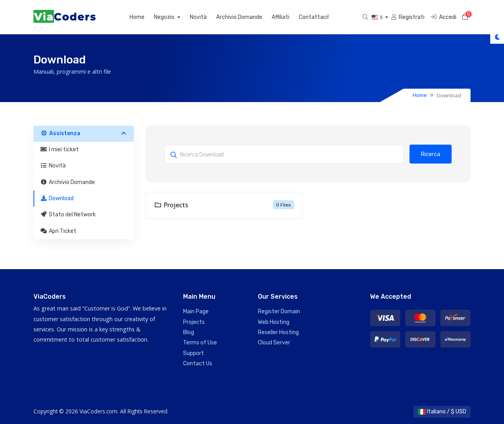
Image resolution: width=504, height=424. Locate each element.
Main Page (196, 311)
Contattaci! (314, 17)
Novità (198, 17)
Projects (194, 322)
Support (194, 353)
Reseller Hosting (278, 332)
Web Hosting (274, 322)
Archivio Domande (239, 17)
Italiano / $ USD (442, 412)
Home (137, 17)
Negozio (165, 17)
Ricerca (431, 154)
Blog (189, 332)
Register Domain (279, 311)
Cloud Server (274, 343)
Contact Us (198, 364)
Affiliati (281, 17)
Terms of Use (200, 343)
